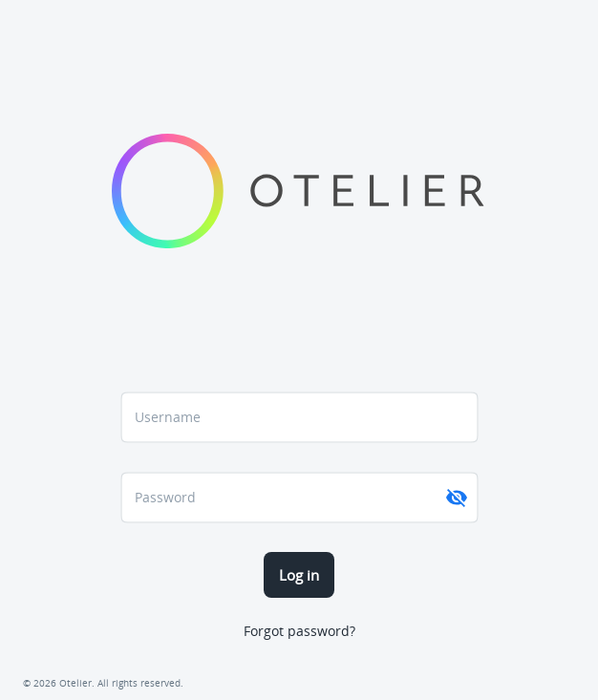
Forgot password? (299, 631)
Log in (299, 575)
